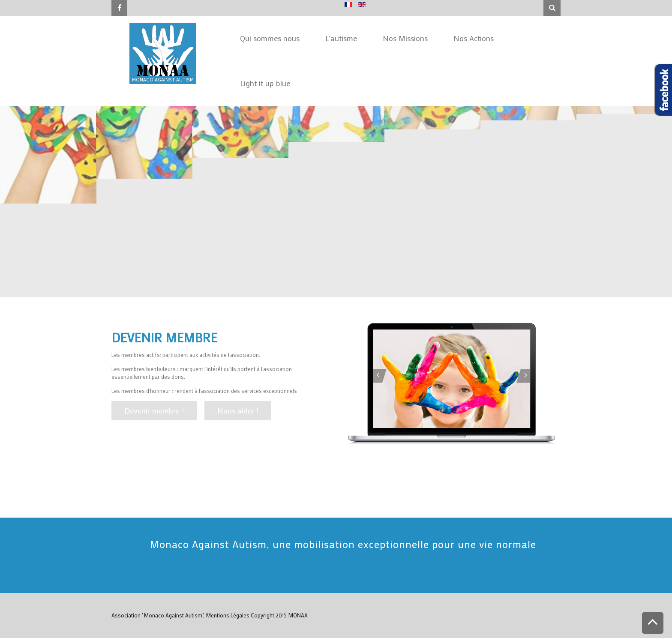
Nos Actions (474, 38)
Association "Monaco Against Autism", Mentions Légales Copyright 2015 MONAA (210, 615)
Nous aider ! (238, 410)
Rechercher (544, 0)
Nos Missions (405, 38)
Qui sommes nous (270, 38)
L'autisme (341, 38)
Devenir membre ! (154, 410)
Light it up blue (265, 83)
